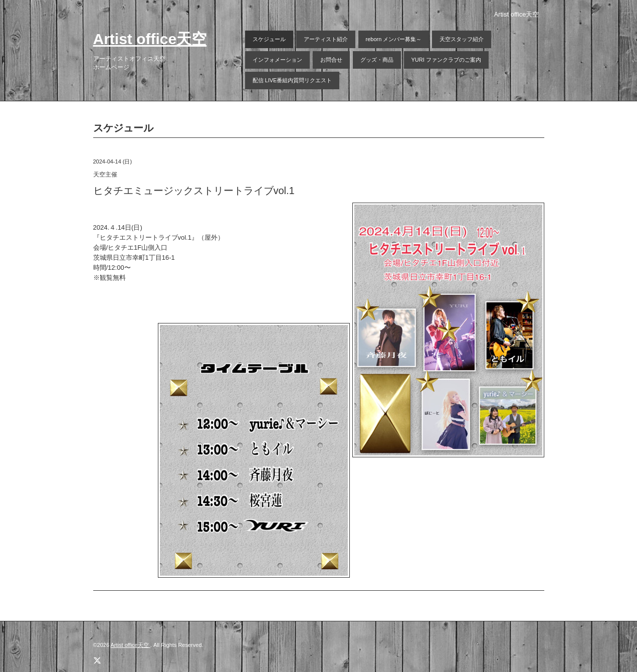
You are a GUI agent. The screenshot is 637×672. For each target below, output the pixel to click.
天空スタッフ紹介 (462, 39)
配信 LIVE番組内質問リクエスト (292, 80)
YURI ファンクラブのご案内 (446, 60)
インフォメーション (277, 60)
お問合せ (331, 60)
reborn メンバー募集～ (394, 39)
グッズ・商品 (377, 60)
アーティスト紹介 (326, 39)
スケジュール (269, 39)
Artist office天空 (150, 39)
